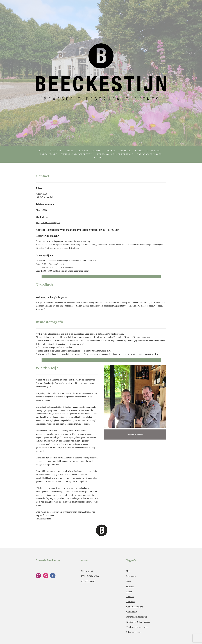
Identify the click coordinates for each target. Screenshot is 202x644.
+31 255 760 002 (88, 581)
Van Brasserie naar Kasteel (138, 627)
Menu (70, 151)
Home (42, 151)
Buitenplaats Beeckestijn (77, 154)
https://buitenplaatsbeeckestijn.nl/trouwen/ (65, 344)
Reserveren (56, 151)
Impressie (126, 151)
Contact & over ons (148, 151)
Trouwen (110, 151)
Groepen (83, 151)
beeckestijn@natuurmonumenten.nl (96, 351)
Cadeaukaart (49, 154)
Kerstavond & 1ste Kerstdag (115, 154)
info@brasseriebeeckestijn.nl (48, 223)
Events (96, 151)
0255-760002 (41, 210)
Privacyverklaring (134, 632)
